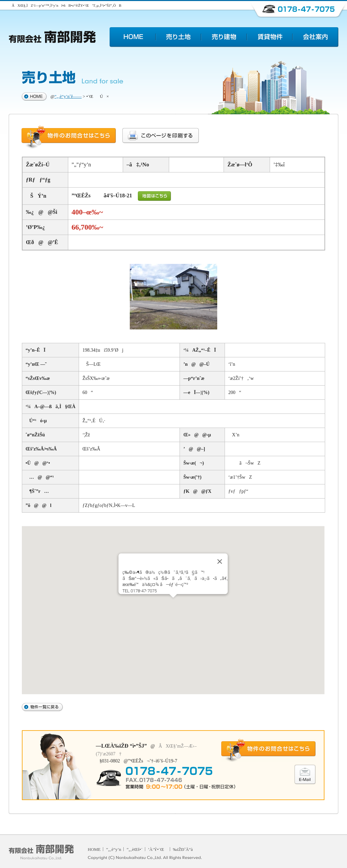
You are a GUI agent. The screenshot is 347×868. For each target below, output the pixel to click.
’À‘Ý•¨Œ (158, 849)
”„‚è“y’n (114, 849)
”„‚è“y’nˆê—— (68, 96)
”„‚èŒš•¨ (135, 849)
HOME (94, 849)
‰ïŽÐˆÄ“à (183, 849)
